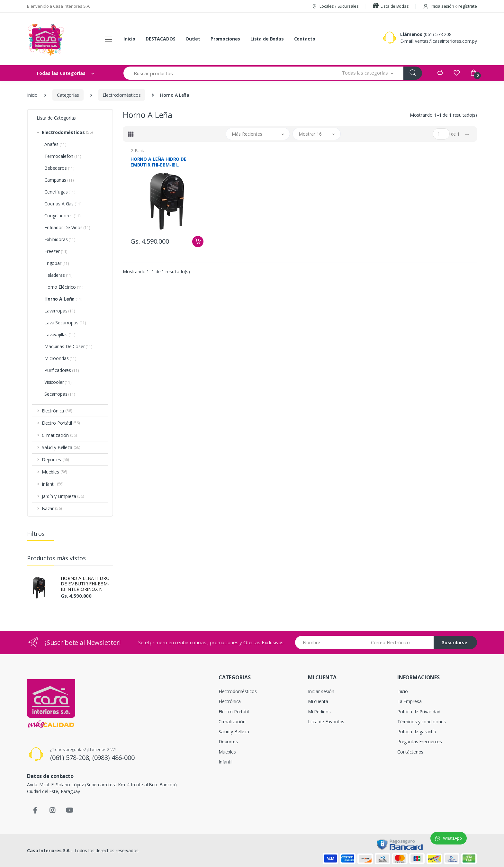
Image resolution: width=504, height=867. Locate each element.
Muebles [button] (54, 472)
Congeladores (63, 216)
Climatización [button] (59, 435)
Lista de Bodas (391, 6)
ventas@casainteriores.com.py (446, 41)
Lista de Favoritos (326, 722)
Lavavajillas (60, 334)
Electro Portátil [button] (61, 423)
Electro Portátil (234, 712)
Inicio (129, 39)
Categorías (68, 95)
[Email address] (400, 642)
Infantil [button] (53, 484)
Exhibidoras (60, 239)
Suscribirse (455, 642)
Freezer (56, 251)
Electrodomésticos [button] (67, 132)
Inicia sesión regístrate (450, 6)
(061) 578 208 (438, 34)
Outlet (193, 39)
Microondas (60, 358)
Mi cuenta (318, 701)
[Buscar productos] (228, 73)
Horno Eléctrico (64, 287)
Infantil (225, 762)
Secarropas (60, 394)
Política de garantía (417, 732)
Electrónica (230, 701)
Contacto (305, 39)
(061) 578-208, (71, 758)
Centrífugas (60, 192)
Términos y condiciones (422, 722)
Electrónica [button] (57, 411)
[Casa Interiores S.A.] (46, 39)
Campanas (59, 180)
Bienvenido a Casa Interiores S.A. (59, 6)
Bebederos (59, 168)
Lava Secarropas (65, 323)
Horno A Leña (63, 299)
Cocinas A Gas (63, 204)
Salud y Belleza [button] (61, 447)
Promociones (225, 39)
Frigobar (57, 263)
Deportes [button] (55, 460)
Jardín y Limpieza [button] (63, 496)
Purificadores (62, 370)
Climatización (232, 722)
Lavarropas (60, 311)
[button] (368, 73)
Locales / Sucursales (335, 6)
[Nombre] (330, 642)
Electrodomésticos (122, 95)
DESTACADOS (161, 39)
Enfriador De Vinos (67, 227)
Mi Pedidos (319, 712)
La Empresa (410, 701)
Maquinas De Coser (68, 346)
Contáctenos (410, 752)
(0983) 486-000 (113, 758)
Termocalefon (63, 156)
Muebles (227, 752)
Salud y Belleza (234, 732)
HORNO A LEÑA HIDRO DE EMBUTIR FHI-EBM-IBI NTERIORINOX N (85, 584)
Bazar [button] (52, 508)
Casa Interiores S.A (48, 850)
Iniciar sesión (321, 691)
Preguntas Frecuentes (420, 741)
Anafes (55, 144)
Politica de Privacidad (419, 712)
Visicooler (58, 382)
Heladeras (59, 275)
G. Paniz (138, 151)
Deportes (228, 741)
